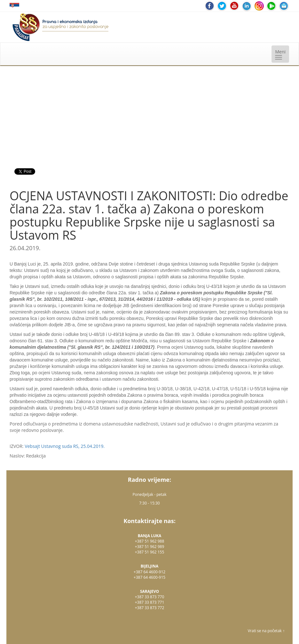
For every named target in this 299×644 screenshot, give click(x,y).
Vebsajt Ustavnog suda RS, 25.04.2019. (65, 446)
